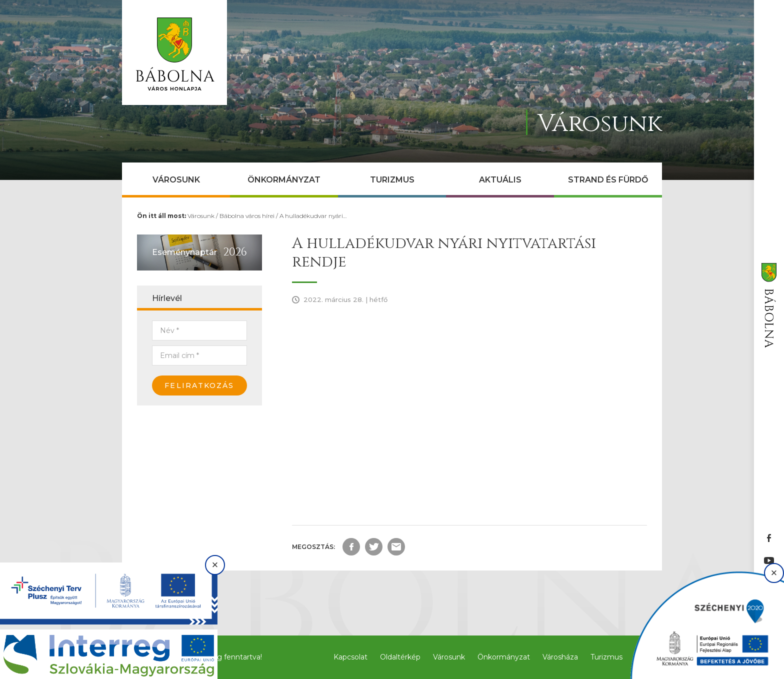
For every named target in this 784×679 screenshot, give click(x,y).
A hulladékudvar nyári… (313, 216)
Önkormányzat (284, 180)
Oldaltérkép (400, 657)
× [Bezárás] (215, 565)
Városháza (560, 657)
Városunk (176, 180)
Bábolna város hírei (247, 216)
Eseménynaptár (184, 252)
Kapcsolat (350, 657)
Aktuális (500, 180)
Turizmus (392, 180)
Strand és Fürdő (608, 180)
